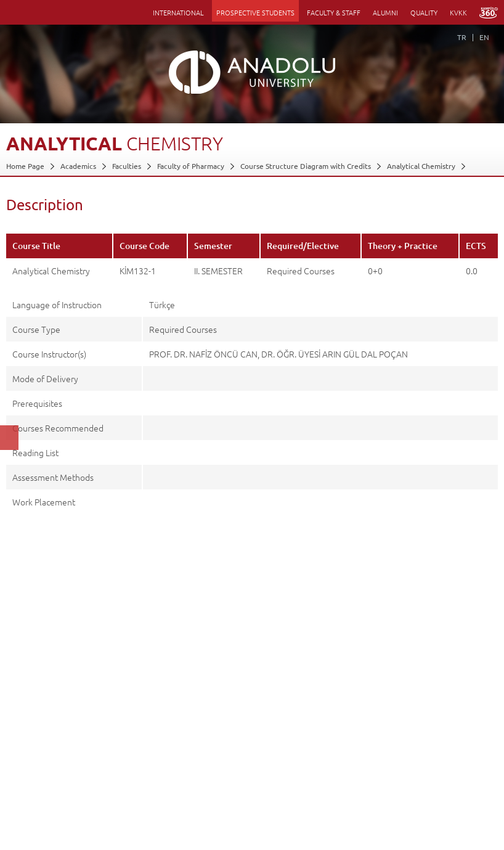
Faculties (127, 166)
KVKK (458, 12)
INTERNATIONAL (178, 12)
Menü (12, 12)
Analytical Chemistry (421, 166)
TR (462, 37)
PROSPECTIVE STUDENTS (255, 12)
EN (484, 37)
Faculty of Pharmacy (191, 166)
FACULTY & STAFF (334, 12)
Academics (78, 166)
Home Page (25, 166)
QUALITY (424, 12)
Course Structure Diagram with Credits (306, 166)
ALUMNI (385, 12)
